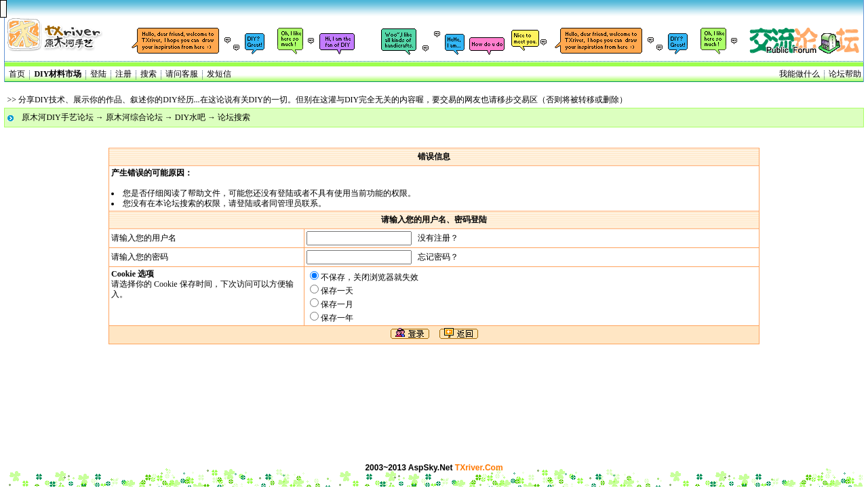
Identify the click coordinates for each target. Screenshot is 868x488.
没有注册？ (438, 238)
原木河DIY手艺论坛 (57, 117)
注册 (123, 74)
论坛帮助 (845, 74)
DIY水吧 (190, 117)
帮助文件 (204, 193)
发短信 (219, 74)
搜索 (149, 74)
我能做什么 (800, 74)
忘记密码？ (438, 257)
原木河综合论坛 (134, 117)
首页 (17, 74)
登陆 (98, 74)
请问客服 (182, 74)
